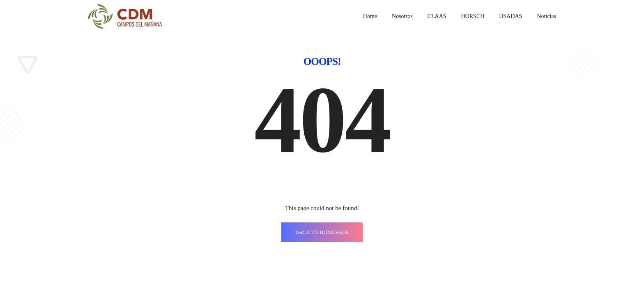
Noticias (546, 16)
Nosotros (402, 16)
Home (370, 16)
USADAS (511, 16)
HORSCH (473, 16)
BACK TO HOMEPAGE (322, 232)
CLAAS (437, 16)
